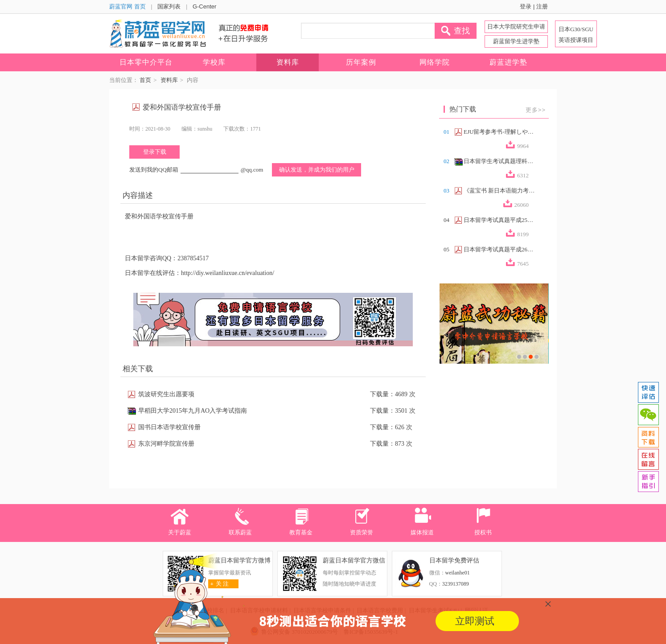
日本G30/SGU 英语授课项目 (576, 35)
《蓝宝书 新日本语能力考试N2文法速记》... (499, 191)
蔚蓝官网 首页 (127, 6)
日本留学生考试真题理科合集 (499, 161)
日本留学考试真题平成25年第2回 (499, 220)
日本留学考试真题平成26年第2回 (499, 249)
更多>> (536, 110)
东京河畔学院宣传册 (166, 444)
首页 (145, 80)
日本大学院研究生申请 (516, 27)
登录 (526, 6)
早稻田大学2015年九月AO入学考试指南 (193, 411)
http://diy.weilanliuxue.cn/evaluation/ (228, 273)
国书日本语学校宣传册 (169, 427)
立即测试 (475, 621)
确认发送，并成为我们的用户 (317, 170)
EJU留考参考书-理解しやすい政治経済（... (499, 132)
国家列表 (169, 6)
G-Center (204, 6)
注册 (542, 6)
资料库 (169, 80)
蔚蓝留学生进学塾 (516, 41)
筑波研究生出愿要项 (166, 394)
